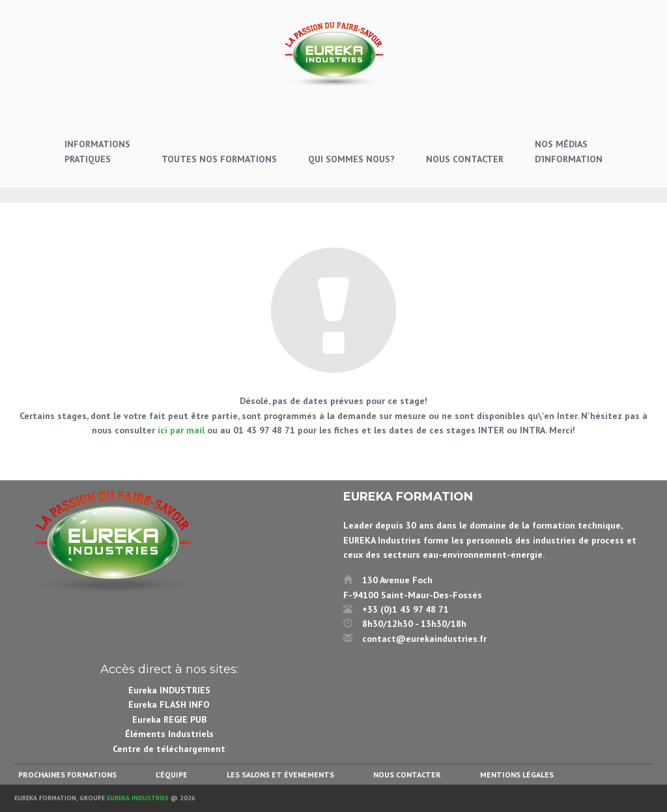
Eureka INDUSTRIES (169, 690)
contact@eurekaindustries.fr (424, 639)
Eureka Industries (138, 798)
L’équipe (172, 775)
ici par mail (181, 430)
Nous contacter (407, 775)
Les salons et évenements (280, 775)
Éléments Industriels (169, 734)
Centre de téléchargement (169, 749)
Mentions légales (517, 775)
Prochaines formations (67, 775)
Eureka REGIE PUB (169, 719)
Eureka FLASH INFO (169, 704)
